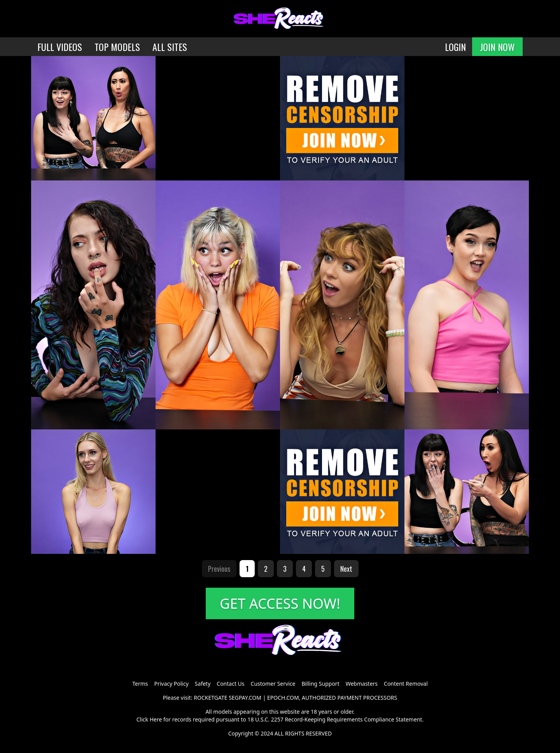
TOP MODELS (117, 47)
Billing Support (320, 684)
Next (346, 569)
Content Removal (406, 684)
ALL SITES (170, 47)
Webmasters (362, 684)
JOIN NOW (497, 47)
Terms (140, 684)
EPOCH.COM (283, 698)
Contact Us (230, 684)
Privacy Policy (171, 684)
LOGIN (455, 47)
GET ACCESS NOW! (280, 603)
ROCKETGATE (210, 698)
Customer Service (273, 684)
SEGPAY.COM (245, 698)
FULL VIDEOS (60, 47)
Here (156, 719)
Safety (203, 684)
